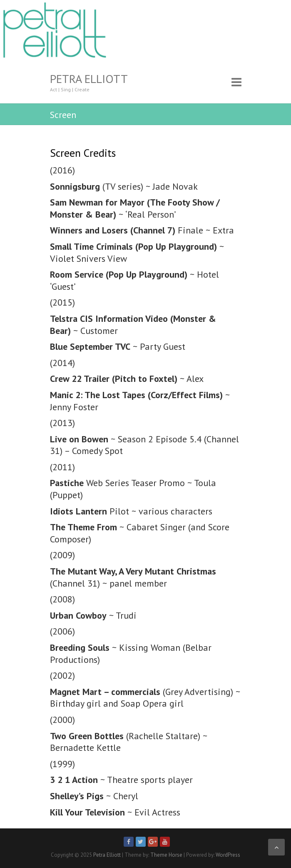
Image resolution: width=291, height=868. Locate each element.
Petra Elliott (89, 79)
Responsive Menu (236, 82)
